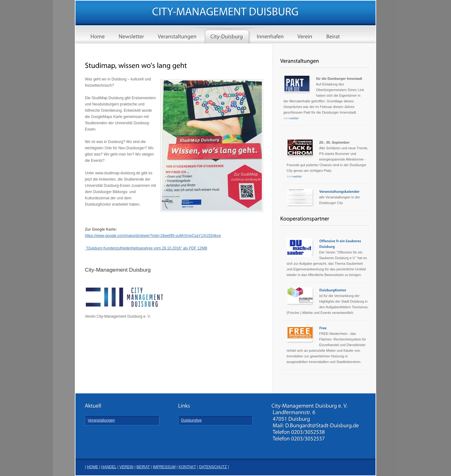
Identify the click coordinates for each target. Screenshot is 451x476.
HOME (92, 467)
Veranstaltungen (101, 420)
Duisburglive (191, 420)
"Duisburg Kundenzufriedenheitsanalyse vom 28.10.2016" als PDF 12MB (146, 248)
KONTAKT (187, 467)
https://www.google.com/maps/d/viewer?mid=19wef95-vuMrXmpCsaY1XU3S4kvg (153, 236)
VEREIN (126, 467)
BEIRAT (143, 467)
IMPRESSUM (164, 467)
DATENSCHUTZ (213, 467)
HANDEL (109, 467)
